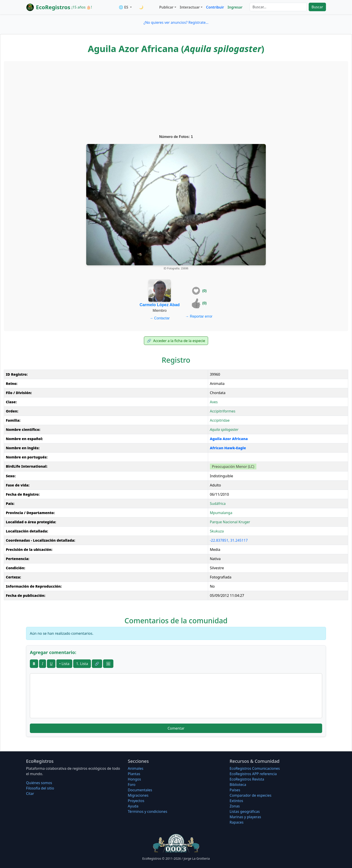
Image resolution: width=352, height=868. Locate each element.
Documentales (140, 790)
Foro (132, 785)
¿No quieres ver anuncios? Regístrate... (176, 22)
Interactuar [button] (190, 7)
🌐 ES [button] (124, 7)
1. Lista (82, 664)
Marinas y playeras (245, 817)
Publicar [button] (166, 7)
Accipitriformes (223, 411)
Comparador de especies (251, 795)
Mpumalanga (221, 513)
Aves (214, 402)
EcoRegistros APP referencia (253, 774)
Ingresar (235, 7)
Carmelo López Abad (160, 305)
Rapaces (237, 822)
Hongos (134, 779)
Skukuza (217, 531)
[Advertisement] (176, 98)
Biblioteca (238, 785)
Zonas (235, 806)
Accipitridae (220, 420)
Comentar (176, 728)
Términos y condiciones (147, 811)
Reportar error (199, 316)
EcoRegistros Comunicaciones (255, 768)
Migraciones (138, 795)
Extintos (236, 801)
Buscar (317, 7)
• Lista (64, 664)
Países (235, 790)
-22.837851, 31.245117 (229, 540)
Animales (135, 768)
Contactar (160, 318)
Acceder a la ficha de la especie (176, 341)
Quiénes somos (39, 783)
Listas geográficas (245, 811)
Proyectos (136, 801)
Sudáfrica (218, 504)
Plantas (134, 774)
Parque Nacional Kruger (230, 522)
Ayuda (133, 806)
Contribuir (215, 7)
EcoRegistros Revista (247, 779)
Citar (30, 794)
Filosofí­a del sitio (40, 788)
